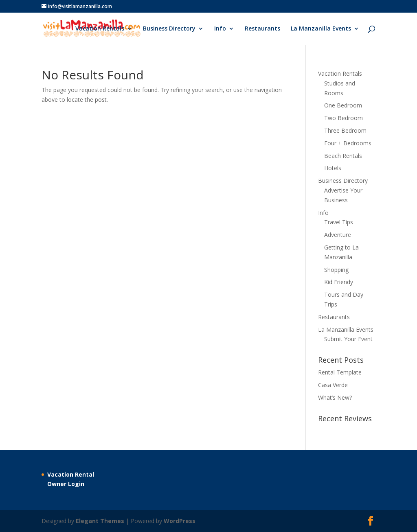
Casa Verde (333, 385)
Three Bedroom (345, 130)
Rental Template (340, 372)
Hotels (333, 168)
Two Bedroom (343, 118)
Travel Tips (339, 222)
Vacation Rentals (100, 29)
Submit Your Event (348, 339)
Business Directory (169, 29)
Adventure (338, 235)
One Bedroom (343, 105)
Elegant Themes (100, 521)
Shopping (336, 270)
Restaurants (262, 29)
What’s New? (335, 397)
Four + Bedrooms (348, 143)
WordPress (180, 521)
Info (220, 29)
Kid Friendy (339, 282)
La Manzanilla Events (321, 29)
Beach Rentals (343, 156)
